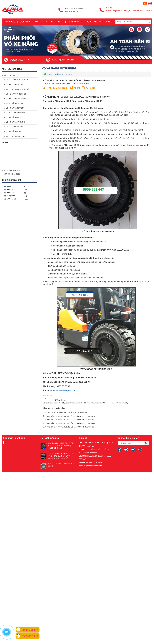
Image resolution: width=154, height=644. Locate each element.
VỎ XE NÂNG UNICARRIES (17, 99)
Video (5, 143)
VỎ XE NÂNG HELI (13, 117)
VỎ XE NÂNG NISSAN (15, 103)
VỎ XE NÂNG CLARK (14, 127)
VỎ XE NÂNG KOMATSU (16, 113)
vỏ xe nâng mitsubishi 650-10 (75, 403)
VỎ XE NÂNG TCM (13, 131)
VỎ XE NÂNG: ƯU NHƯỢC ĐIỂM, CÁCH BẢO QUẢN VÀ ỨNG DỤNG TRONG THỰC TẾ (61, 456)
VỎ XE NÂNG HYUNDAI (15, 122)
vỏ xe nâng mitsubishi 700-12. (54, 403)
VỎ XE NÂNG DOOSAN (15, 136)
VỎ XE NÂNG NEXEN (15, 85)
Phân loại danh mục (12, 69)
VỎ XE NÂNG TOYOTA (15, 108)
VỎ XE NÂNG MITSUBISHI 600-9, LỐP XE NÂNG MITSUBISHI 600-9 (70, 423)
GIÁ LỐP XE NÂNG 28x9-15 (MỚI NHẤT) (61, 465)
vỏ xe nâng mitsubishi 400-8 (117, 403)
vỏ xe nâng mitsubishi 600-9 (97, 403)
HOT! (51, 399)
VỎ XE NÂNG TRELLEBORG (17, 80)
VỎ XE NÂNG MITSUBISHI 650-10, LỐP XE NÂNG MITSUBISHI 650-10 (71, 420)
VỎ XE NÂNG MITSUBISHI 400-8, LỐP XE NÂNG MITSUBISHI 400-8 (70, 416)
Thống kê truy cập (12, 180)
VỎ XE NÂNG (9, 75)
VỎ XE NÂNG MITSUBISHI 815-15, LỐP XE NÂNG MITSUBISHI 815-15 (71, 427)
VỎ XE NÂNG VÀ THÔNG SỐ (18, 89)
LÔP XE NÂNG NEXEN (12, 174)
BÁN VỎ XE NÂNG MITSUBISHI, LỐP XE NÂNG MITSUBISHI (67, 413)
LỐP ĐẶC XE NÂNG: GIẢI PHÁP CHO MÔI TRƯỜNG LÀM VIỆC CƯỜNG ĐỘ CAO (61, 446)
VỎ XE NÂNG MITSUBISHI (17, 94)
